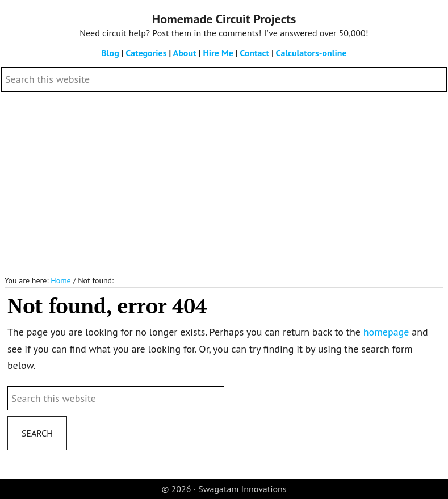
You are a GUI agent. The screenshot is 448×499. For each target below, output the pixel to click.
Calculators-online (311, 53)
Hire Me (218, 53)
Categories (146, 53)
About (185, 53)
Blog (110, 53)
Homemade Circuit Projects (224, 19)
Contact (254, 53)
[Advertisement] (224, 184)
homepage (386, 332)
